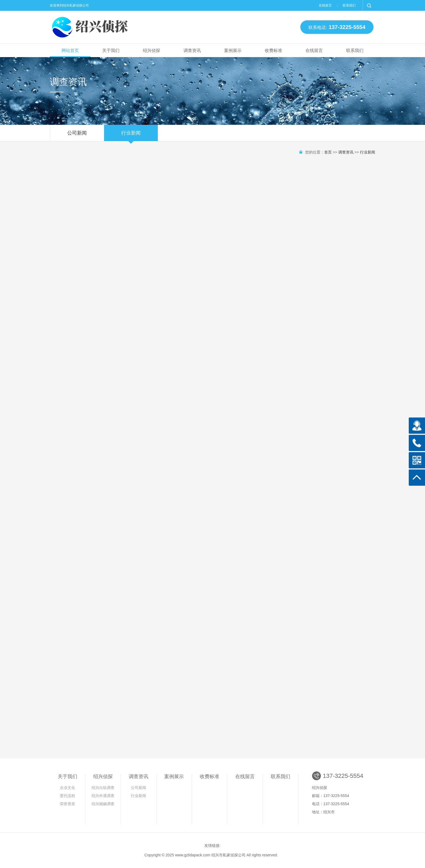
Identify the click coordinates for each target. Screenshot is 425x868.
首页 (328, 152)
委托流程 (67, 796)
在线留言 (325, 5)
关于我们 (111, 50)
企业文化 (67, 788)
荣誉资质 (67, 804)
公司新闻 (77, 136)
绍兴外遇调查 (103, 796)
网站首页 (70, 50)
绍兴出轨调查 (103, 788)
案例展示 (233, 50)
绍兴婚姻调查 (103, 804)
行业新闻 (131, 136)
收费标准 (273, 50)
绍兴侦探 (152, 50)
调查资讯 (192, 50)
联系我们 (349, 5)
